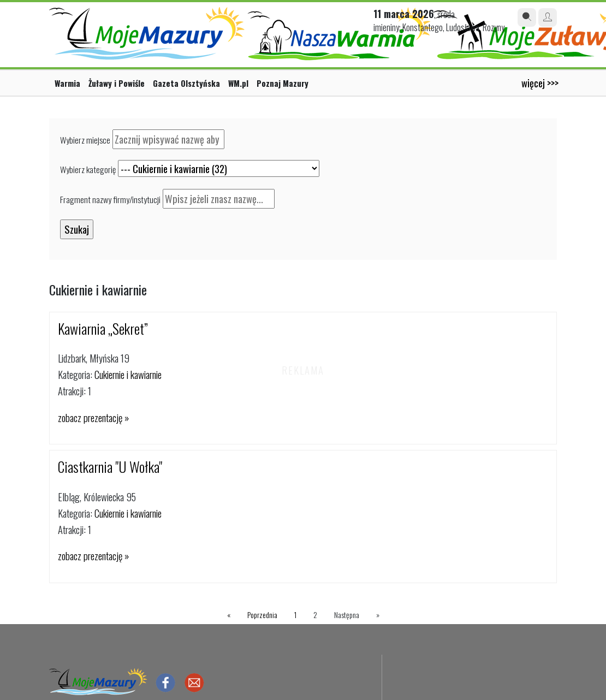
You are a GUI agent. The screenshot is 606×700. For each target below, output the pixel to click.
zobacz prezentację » (93, 417)
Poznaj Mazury (283, 83)
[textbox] (168, 139)
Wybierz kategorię (88, 169)
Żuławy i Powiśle (117, 83)
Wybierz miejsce (85, 140)
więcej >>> (540, 83)
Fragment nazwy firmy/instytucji (110, 199)
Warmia (67, 83)
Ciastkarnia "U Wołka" (110, 467)
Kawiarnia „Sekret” (103, 328)
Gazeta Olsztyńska (186, 83)
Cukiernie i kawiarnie (128, 374)
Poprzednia (262, 615)
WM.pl (238, 83)
